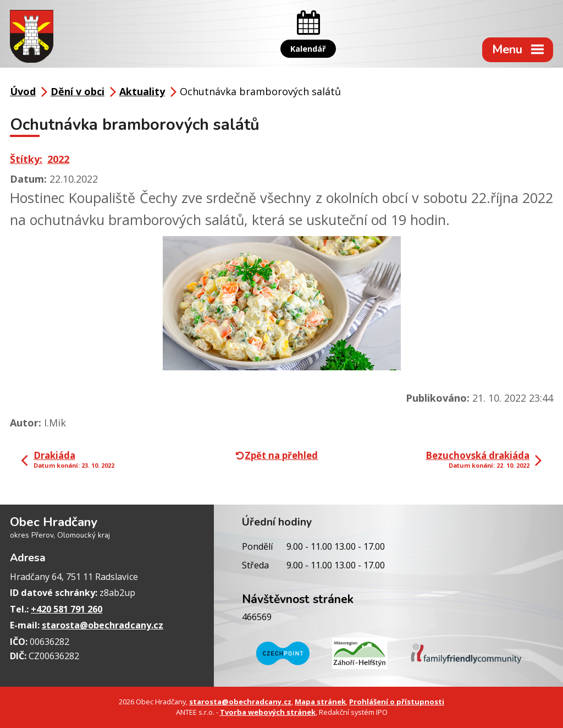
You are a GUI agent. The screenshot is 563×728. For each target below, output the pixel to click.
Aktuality (142, 91)
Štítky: (26, 159)
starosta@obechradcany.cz (103, 625)
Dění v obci (78, 91)
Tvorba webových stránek (268, 712)
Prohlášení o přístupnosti (397, 702)
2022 (58, 159)
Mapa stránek (320, 702)
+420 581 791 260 (67, 609)
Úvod (23, 91)
